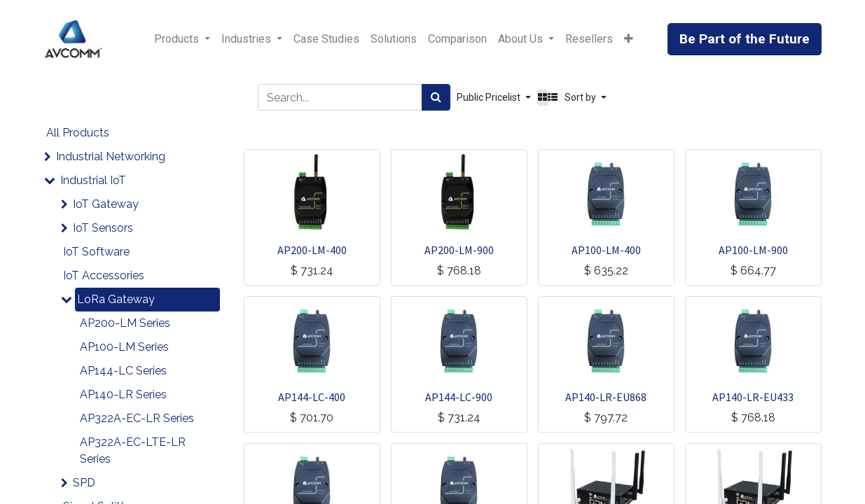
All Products (78, 133)
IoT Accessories (104, 275)
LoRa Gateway (116, 299)
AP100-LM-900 (753, 250)
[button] (629, 39)
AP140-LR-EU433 (753, 397)
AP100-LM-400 (606, 250)
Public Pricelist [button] (490, 97)
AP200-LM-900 (459, 250)
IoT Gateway (106, 204)
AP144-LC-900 (459, 397)
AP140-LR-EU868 (606, 397)
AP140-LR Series (123, 394)
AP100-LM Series (124, 347)
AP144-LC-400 (312, 397)
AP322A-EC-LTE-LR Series (133, 450)
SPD (84, 483)
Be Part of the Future (745, 39)
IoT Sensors (103, 228)
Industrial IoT (93, 180)
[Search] (436, 97)
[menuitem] (326, 39)
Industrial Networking (111, 156)
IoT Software (96, 252)
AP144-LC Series (123, 371)
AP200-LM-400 (312, 250)
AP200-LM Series (125, 323)
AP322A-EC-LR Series (137, 418)
